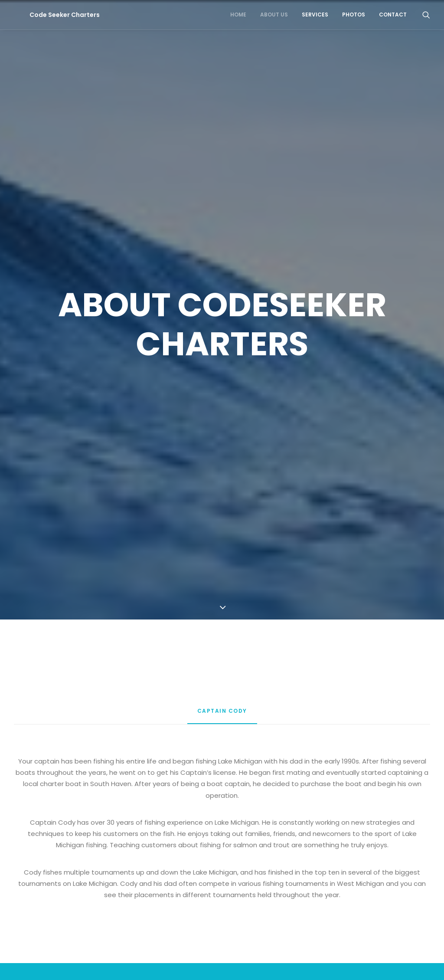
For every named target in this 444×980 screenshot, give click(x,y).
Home (238, 15)
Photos (354, 15)
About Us (274, 15)
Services (315, 15)
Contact (393, 15)
